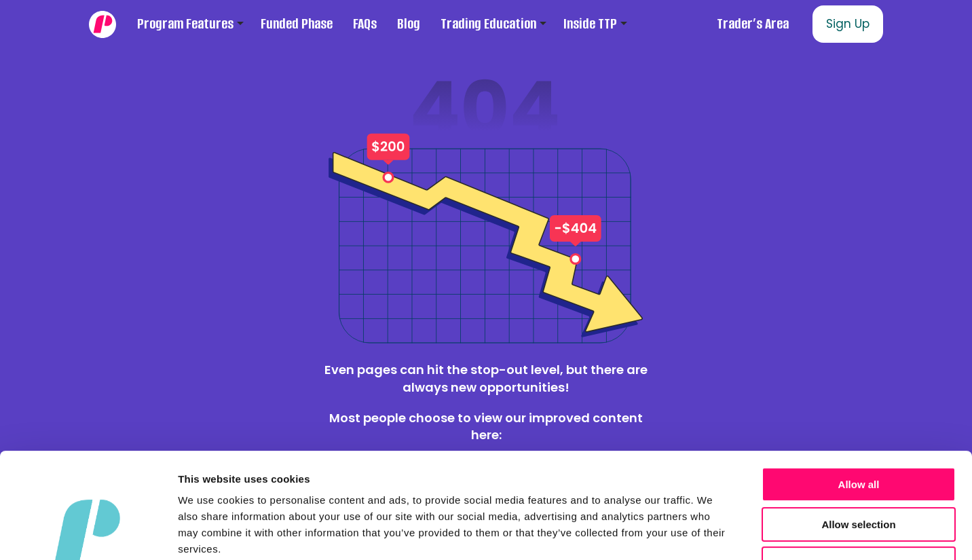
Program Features (185, 24)
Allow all (859, 394)
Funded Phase (297, 24)
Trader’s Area (753, 24)
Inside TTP (590, 24)
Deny (859, 473)
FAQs (365, 24)
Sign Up (848, 24)
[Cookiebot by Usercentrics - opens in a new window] (88, 534)
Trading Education (488, 24)
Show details (712, 533)
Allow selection (858, 434)
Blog (409, 24)
